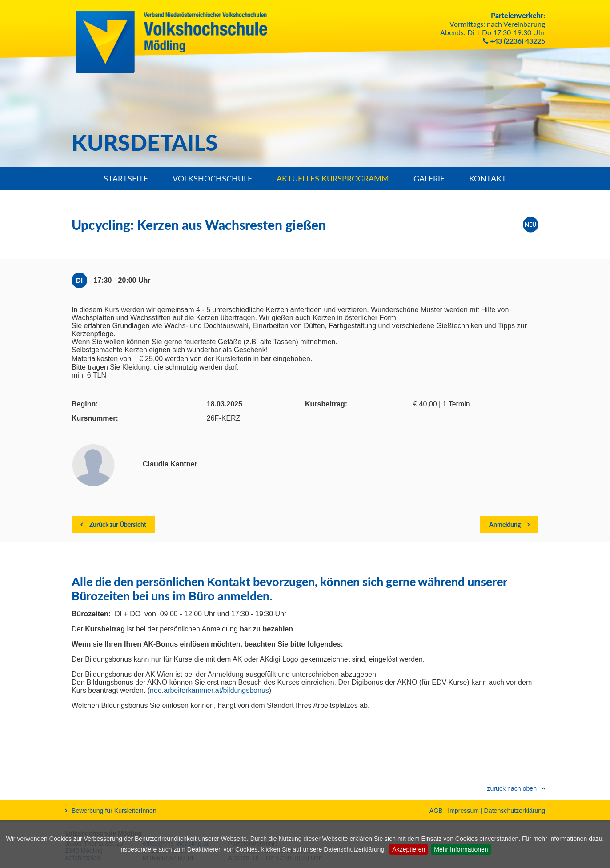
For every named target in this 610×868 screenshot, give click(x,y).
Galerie (429, 178)
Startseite (126, 178)
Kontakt (488, 178)
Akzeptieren (409, 849)
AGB (436, 811)
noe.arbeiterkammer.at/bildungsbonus (209, 690)
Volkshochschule (212, 178)
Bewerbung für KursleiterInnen (111, 811)
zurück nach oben (512, 788)
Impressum (463, 811)
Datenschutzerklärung (515, 811)
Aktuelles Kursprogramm (333, 178)
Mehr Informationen (461, 849)
